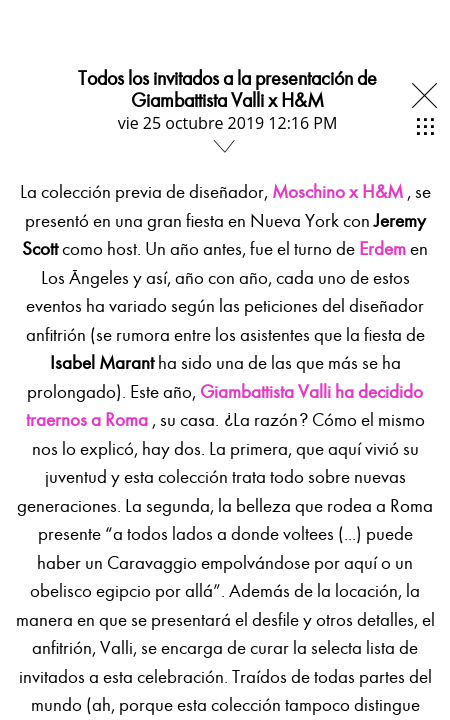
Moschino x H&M (337, 192)
